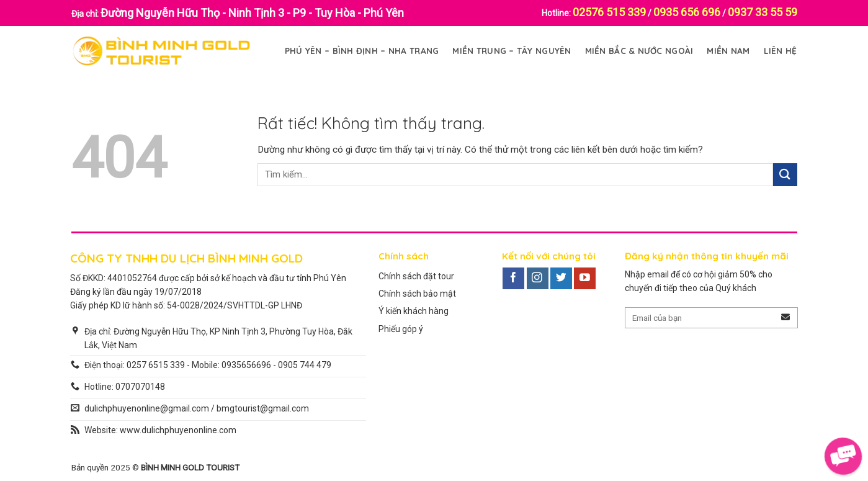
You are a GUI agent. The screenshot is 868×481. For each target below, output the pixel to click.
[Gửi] (785, 175)
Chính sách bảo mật (417, 294)
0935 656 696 (687, 12)
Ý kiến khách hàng (414, 311)
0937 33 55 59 (763, 12)
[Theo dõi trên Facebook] (513, 279)
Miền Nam (728, 51)
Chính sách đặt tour (416, 276)
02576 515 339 (609, 12)
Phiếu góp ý (401, 329)
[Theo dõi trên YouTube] (585, 279)
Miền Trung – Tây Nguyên (512, 51)
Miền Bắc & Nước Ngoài (639, 51)
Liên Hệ (781, 51)
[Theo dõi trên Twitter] (561, 279)
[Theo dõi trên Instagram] (538, 279)
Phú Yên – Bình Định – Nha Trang (362, 51)
